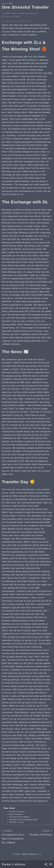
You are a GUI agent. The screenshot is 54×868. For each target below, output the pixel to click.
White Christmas (16, 814)
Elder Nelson (11, 13)
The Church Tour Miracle (19, 817)
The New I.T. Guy (16, 822)
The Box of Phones (17, 812)
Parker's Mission (14, 864)
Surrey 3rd (23, 13)
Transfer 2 (34, 13)
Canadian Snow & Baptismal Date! (23, 820)
